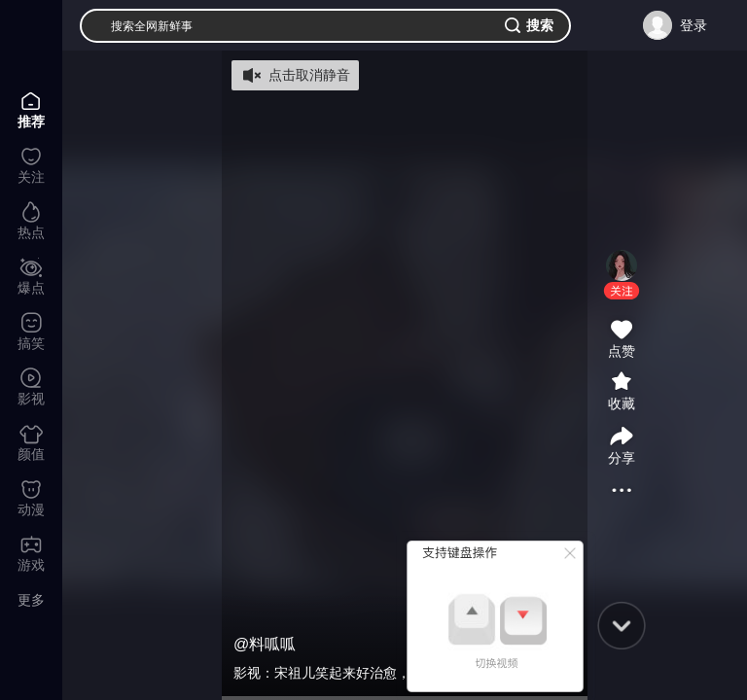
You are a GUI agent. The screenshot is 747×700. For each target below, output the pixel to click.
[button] (622, 291)
